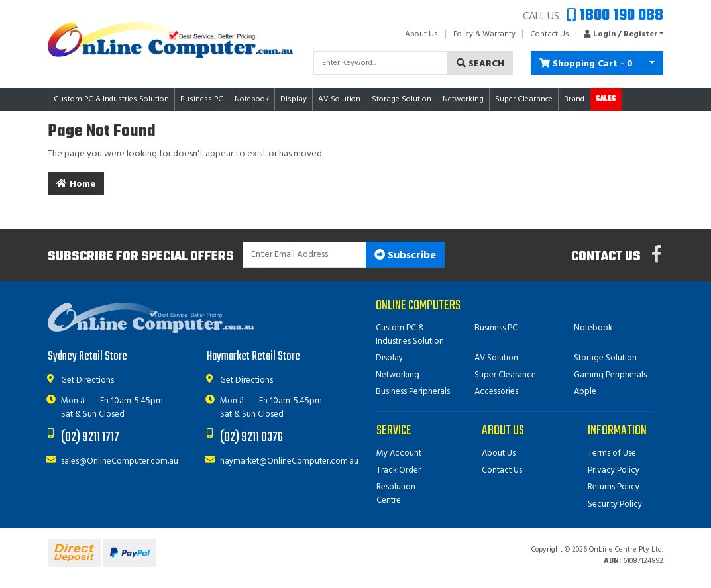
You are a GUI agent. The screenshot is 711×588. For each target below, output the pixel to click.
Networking (398, 375)
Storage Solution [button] (402, 99)
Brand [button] (574, 99)
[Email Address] (304, 255)
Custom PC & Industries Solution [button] (111, 99)
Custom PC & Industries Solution (410, 335)
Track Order (399, 470)
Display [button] (294, 99)
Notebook (593, 328)
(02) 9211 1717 (90, 437)
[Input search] (381, 63)
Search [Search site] (480, 64)
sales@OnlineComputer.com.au (120, 461)
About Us (421, 34)
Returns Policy (614, 487)
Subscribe (405, 256)
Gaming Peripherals (610, 375)
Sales (606, 99)
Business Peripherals (413, 392)
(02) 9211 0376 (251, 437)
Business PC (496, 328)
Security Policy (615, 504)
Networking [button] (463, 99)
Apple (585, 392)
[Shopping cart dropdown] (652, 63)
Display (389, 358)
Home (76, 184)
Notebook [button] (252, 99)
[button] (620, 34)
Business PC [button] (202, 99)
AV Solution (496, 358)
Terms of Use (612, 453)
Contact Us (550, 34)
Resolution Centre (396, 494)
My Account (399, 453)
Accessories (496, 392)
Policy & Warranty (484, 34)
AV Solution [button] (339, 99)
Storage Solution (605, 358)
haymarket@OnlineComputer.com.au (289, 461)
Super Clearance (524, 99)
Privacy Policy (614, 470)
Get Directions (87, 380)
